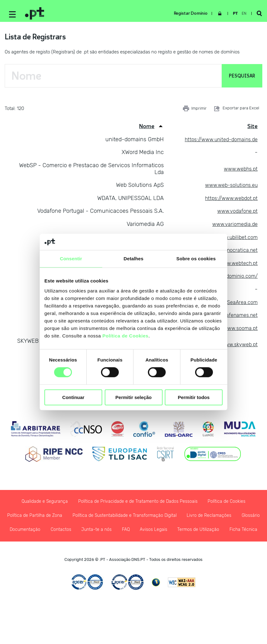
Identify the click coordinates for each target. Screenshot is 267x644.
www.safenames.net (232, 317)
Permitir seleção (133, 397)
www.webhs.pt (239, 171)
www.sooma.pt (239, 330)
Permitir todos (194, 397)
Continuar (73, 397)
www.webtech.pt (237, 265)
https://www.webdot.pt (229, 200)
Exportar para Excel (236, 111)
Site (252, 129)
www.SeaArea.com (234, 304)
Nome (147, 129)
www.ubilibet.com (235, 239)
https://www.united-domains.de (217, 142)
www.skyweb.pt (238, 347)
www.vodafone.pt (236, 213)
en (242, 13)
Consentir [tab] (71, 259)
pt (233, 13)
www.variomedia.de (233, 227)
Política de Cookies (126, 336)
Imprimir (195, 111)
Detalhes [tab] (133, 259)
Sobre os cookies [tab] (196, 259)
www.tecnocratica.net (230, 252)
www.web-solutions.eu (229, 187)
